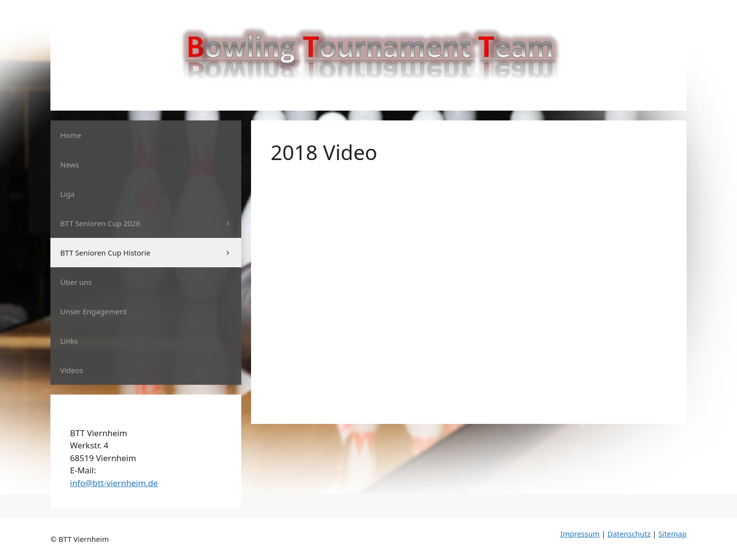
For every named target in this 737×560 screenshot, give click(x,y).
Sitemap (672, 534)
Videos (72, 370)
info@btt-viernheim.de (114, 483)
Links (69, 341)
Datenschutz (629, 534)
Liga (67, 194)
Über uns (76, 282)
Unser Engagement (93, 311)
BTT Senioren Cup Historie (151, 253)
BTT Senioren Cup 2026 (151, 223)
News (70, 164)
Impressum (580, 534)
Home (71, 135)
